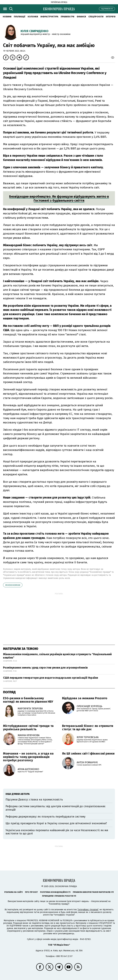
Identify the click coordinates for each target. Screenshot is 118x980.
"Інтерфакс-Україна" (88, 910)
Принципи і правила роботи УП (59, 896)
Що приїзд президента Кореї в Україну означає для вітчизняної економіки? (56, 823)
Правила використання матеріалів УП (93, 892)
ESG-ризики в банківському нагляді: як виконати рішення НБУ (28, 700)
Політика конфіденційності (55, 892)
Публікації (20, 17)
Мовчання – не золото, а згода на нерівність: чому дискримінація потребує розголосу (28, 757)
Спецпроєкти (96, 17)
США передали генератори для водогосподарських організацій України (51, 678)
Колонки (33, 17)
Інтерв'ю (111, 17)
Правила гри (67, 17)
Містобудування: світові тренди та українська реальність (28, 728)
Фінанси (81, 17)
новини (7, 17)
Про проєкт (31, 892)
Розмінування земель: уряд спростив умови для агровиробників (45, 668)
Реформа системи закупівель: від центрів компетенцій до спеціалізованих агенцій (55, 808)
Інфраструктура (49, 17)
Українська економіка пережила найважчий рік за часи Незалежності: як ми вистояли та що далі (57, 832)
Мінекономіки (13, 585)
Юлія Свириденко (34, 31)
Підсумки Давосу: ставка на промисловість (34, 800)
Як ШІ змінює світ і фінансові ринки (88, 753)
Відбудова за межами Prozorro (85, 698)
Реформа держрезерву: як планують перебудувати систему (45, 817)
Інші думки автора (18, 794)
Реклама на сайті (14, 892)
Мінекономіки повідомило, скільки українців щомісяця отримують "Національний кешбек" (57, 656)
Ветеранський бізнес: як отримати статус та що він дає (88, 728)
